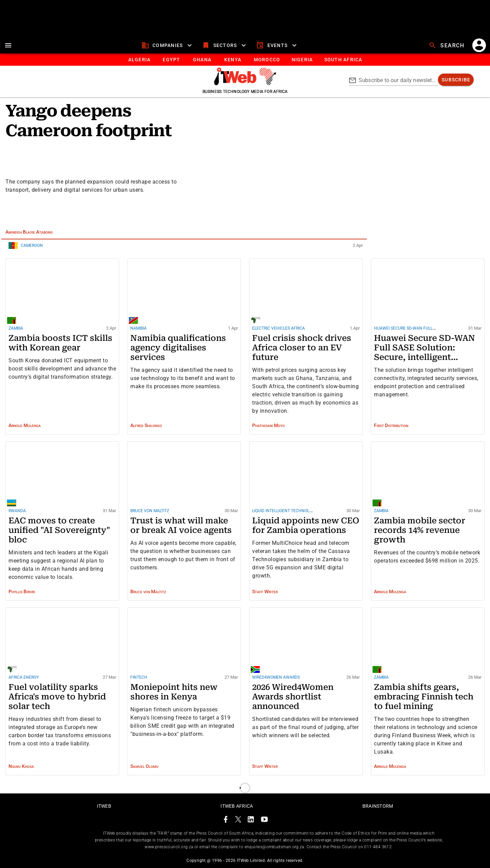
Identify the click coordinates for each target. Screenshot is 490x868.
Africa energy (24, 677)
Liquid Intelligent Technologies (286, 511)
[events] (277, 45)
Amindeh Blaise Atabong (29, 232)
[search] (447, 45)
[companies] (168, 45)
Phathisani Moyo (268, 425)
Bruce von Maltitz (150, 511)
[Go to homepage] (245, 83)
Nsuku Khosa (21, 766)
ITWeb (104, 806)
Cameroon (32, 246)
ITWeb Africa (237, 806)
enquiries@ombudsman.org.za (274, 847)
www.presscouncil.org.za (169, 847)
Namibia (138, 328)
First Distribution (391, 425)
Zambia (16, 328)
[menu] (8, 45)
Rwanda (17, 511)
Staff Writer (265, 591)
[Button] (343, 60)
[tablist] (245, 60)
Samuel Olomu (144, 766)
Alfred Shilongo (146, 425)
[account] (479, 45)
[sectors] (225, 45)
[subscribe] (456, 80)
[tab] (139, 60)
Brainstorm (378, 806)
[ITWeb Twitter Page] (238, 820)
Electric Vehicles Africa (279, 328)
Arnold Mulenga (25, 425)
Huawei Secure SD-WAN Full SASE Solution (419, 328)
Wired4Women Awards (276, 677)
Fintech (139, 677)
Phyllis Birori (22, 591)
